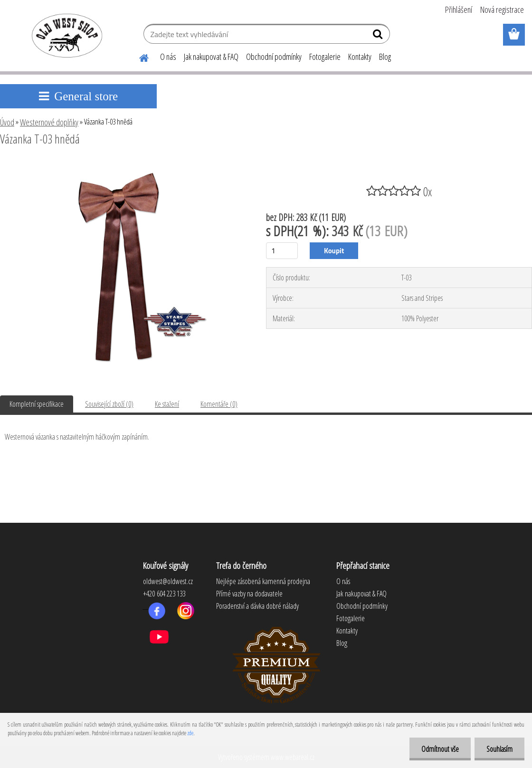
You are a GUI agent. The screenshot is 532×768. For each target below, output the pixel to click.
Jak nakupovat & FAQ (211, 57)
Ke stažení (167, 404)
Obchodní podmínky (274, 57)
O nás (168, 57)
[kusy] (282, 251)
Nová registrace (502, 10)
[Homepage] (138, 57)
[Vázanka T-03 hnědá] (124, 165)
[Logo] (65, 35)
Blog (385, 57)
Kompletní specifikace (37, 404)
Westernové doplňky (49, 122)
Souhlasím (499, 749)
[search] (379, 36)
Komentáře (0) (219, 404)
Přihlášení (459, 10)
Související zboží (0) (109, 404)
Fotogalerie (325, 57)
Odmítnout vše (440, 749)
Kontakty (360, 57)
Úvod (7, 122)
